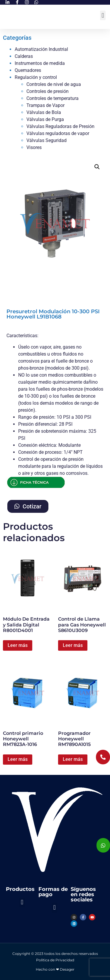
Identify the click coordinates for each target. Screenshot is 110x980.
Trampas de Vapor (45, 105)
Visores (34, 147)
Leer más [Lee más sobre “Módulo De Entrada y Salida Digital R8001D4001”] (18, 645)
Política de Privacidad (55, 960)
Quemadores (28, 70)
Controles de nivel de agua (54, 84)
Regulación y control (36, 77)
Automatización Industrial (41, 49)
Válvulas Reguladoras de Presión (60, 126)
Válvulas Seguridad (46, 140)
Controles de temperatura (53, 98)
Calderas (24, 56)
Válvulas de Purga (45, 119)
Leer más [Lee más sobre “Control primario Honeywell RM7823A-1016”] (18, 759)
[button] (103, 15)
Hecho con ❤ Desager (55, 969)
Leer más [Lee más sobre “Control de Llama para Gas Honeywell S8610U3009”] (73, 645)
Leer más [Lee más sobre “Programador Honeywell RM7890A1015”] (73, 759)
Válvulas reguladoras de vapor (58, 133)
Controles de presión (48, 91)
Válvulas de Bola (44, 112)
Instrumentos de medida (40, 63)
